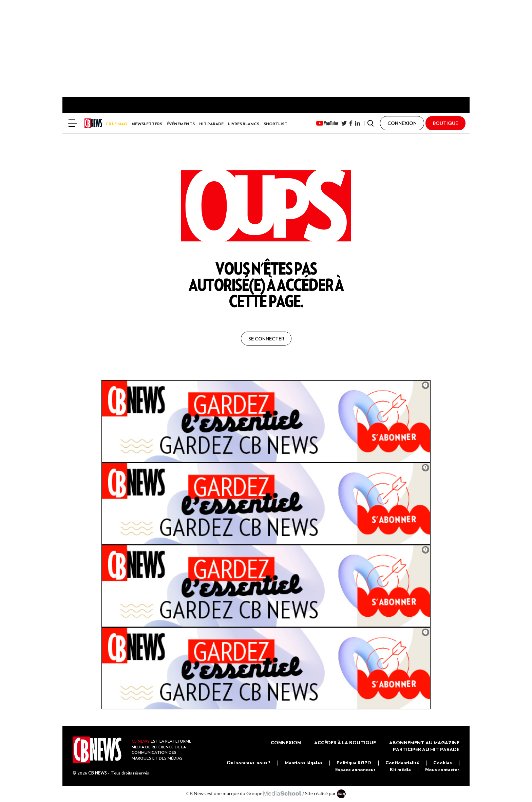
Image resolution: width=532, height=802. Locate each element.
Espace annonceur (355, 769)
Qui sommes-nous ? (249, 763)
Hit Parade (211, 124)
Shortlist (275, 124)
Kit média (400, 769)
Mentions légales (303, 763)
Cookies (443, 763)
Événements (181, 124)
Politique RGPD (354, 763)
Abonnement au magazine (424, 743)
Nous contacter (442, 769)
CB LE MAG (116, 124)
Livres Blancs (244, 124)
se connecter (266, 339)
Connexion (286, 743)
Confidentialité (402, 763)
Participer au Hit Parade (426, 749)
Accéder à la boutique (345, 743)
